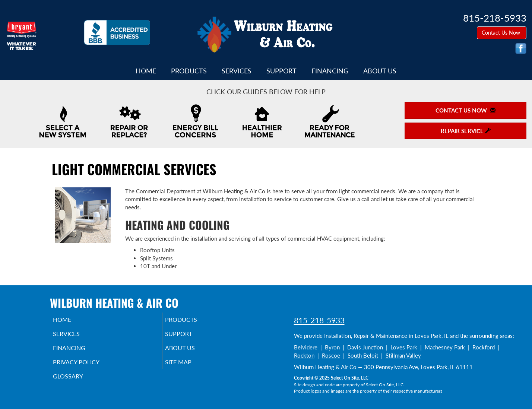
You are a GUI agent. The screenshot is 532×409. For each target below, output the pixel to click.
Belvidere (306, 347)
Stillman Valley (403, 355)
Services (237, 71)
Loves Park (404, 347)
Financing (330, 71)
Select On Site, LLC (350, 378)
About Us (380, 71)
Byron (332, 347)
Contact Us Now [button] (502, 33)
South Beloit (363, 355)
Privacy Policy (87, 367)
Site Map (189, 367)
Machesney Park (445, 347)
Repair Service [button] (466, 131)
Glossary (78, 383)
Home (146, 71)
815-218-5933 (319, 320)
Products (189, 71)
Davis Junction (365, 347)
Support (281, 71)
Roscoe (331, 355)
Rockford (484, 347)
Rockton (304, 355)
